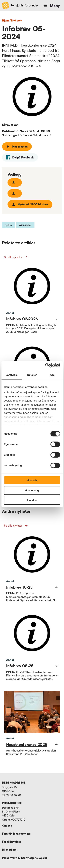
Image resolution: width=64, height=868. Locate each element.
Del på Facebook (20, 157)
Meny (51, 5)
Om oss (7, 826)
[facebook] (20, 157)
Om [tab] (52, 375)
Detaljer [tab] (32, 375)
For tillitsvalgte (12, 842)
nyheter (16, 20)
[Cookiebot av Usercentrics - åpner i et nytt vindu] (46, 365)
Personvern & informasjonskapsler (25, 858)
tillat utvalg (32, 490)
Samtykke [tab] (12, 375)
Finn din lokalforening (16, 834)
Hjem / (6, 20)
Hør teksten (17, 147)
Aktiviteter (25, 225)
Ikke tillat (32, 500)
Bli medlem (9, 850)
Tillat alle (32, 480)
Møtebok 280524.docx (30, 204)
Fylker (9, 225)
